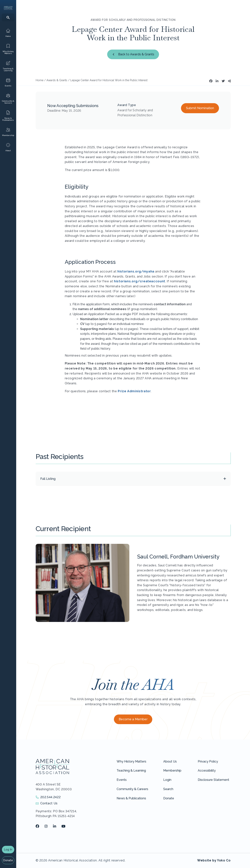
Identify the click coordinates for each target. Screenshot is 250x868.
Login (167, 780)
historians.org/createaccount (140, 281)
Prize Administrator (134, 391)
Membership (172, 771)
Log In (8, 849)
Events (122, 780)
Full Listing (48, 479)
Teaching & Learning (131, 771)
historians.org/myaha (136, 271)
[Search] (8, 17)
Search (168, 789)
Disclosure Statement (213, 780)
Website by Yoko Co (214, 860)
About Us (170, 761)
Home (40, 80)
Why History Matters (131, 761)
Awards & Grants (57, 80)
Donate (8, 860)
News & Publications (131, 798)
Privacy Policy (208, 761)
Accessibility (207, 771)
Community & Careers (132, 789)
